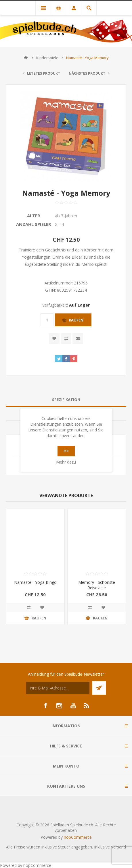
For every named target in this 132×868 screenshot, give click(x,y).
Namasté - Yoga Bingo (35, 582)
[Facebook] (45, 706)
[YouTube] (73, 706)
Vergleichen (66, 339)
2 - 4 (60, 224)
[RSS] (87, 706)
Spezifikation (66, 400)
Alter (34, 216)
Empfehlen (78, 339)
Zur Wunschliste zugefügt (54, 339)
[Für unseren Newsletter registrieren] (58, 688)
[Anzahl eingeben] (47, 320)
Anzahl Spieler (34, 224)
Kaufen (76, 320)
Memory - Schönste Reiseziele (97, 585)
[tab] (66, 400)
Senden (99, 688)
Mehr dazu (66, 462)
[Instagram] (59, 706)
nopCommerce (78, 837)
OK (66, 451)
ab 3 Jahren (66, 216)
